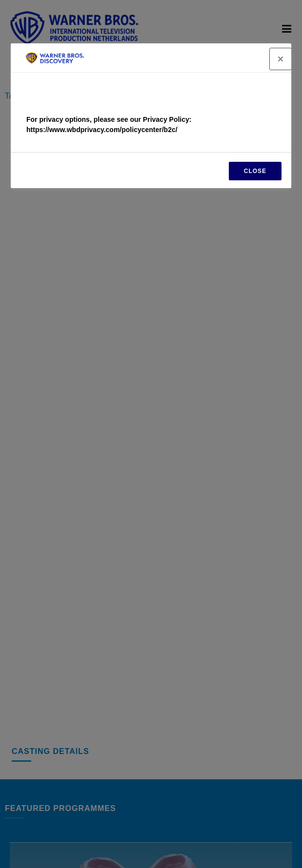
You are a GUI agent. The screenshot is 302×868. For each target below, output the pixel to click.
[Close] (281, 59)
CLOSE (255, 171)
